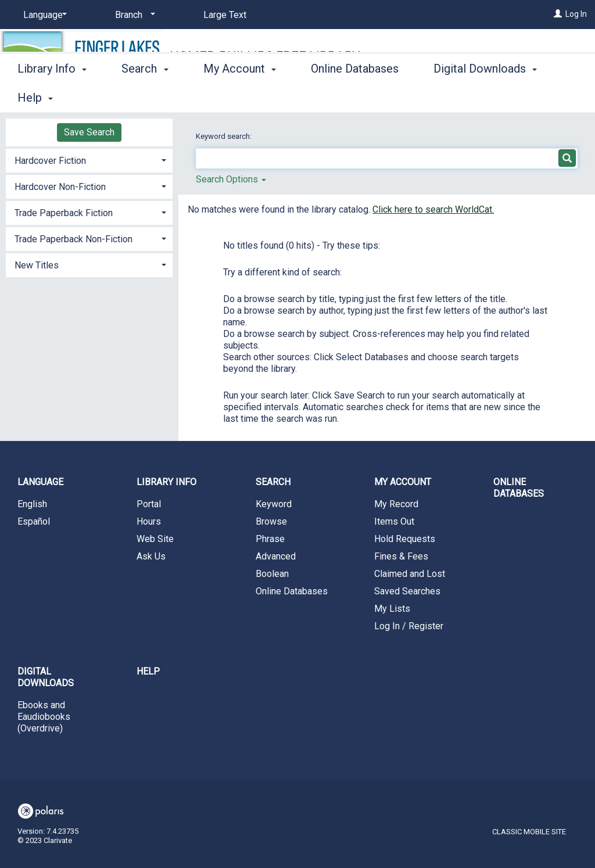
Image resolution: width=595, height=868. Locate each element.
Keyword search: (225, 136)
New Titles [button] (37, 265)
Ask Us (151, 556)
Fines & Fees (401, 556)
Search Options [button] (231, 179)
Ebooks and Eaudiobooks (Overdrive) (44, 717)
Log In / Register (409, 626)
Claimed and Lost (410, 574)
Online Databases (355, 96)
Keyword (274, 504)
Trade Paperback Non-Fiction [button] (74, 239)
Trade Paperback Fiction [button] (64, 213)
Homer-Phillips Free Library (265, 56)
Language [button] (40, 482)
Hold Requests (405, 539)
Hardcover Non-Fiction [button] (60, 187)
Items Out (394, 521)
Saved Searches (407, 591)
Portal (149, 504)
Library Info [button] (52, 96)
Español (34, 521)
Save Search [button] (89, 132)
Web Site (155, 539)
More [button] (456, 98)
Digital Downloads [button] (46, 677)
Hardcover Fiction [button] (50, 161)
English (32, 504)
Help (148, 671)
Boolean (272, 574)
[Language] (43, 15)
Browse (271, 521)
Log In (576, 14)
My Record (396, 504)
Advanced (276, 556)
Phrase (270, 539)
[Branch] (133, 15)
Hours (149, 521)
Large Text (225, 15)
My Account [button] (240, 96)
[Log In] (558, 14)
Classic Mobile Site (529, 832)
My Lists (392, 609)
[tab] (89, 159)
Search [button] (145, 96)
